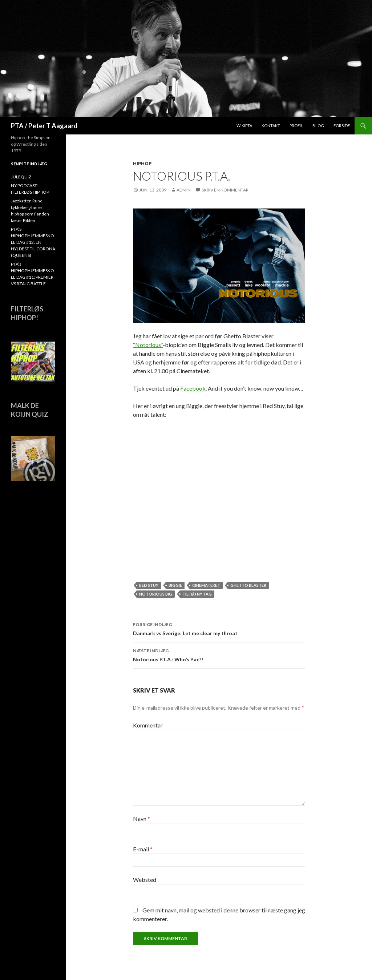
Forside (342, 126)
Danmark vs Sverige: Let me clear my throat (219, 628)
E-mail (143, 849)
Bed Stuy (149, 585)
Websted (145, 880)
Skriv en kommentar (225, 190)
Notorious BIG (156, 594)
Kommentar (148, 725)
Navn (141, 818)
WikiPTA (244, 126)
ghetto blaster (248, 585)
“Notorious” (148, 345)
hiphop (142, 163)
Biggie (175, 585)
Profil (296, 126)
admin (184, 190)
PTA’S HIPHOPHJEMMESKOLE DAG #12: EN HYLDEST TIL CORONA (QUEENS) (33, 242)
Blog (318, 126)
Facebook (193, 388)
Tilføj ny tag (197, 594)
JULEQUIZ (21, 177)
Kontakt (271, 126)
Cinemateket (206, 585)
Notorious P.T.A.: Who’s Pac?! (219, 654)
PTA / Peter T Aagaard (44, 126)
